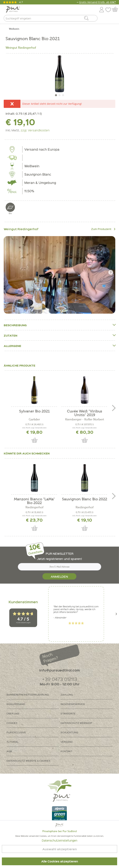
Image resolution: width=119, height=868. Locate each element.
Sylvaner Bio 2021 (34, 411)
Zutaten (60, 335)
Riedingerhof (34, 507)
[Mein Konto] (102, 9)
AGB (9, 751)
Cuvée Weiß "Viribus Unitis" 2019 (85, 413)
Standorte (68, 713)
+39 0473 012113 (60, 679)
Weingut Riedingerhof (21, 48)
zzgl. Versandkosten (35, 130)
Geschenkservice (73, 704)
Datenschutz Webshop (76, 723)
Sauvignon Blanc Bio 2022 (85, 499)
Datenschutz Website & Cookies (28, 761)
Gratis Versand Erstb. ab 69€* (98, 2)
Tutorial (13, 742)
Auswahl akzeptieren (60, 849)
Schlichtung (69, 732)
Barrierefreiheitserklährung (28, 695)
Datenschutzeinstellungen (60, 840)
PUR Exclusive (16, 732)
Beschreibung (60, 325)
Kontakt (66, 751)
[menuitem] (113, 19)
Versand (67, 742)
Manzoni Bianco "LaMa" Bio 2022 (34, 501)
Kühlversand (16, 704)
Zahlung (67, 695)
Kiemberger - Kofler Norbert (85, 419)
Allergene (60, 346)
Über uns (13, 713)
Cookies (12, 723)
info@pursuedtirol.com (60, 670)
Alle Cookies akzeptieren (60, 861)
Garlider (34, 419)
